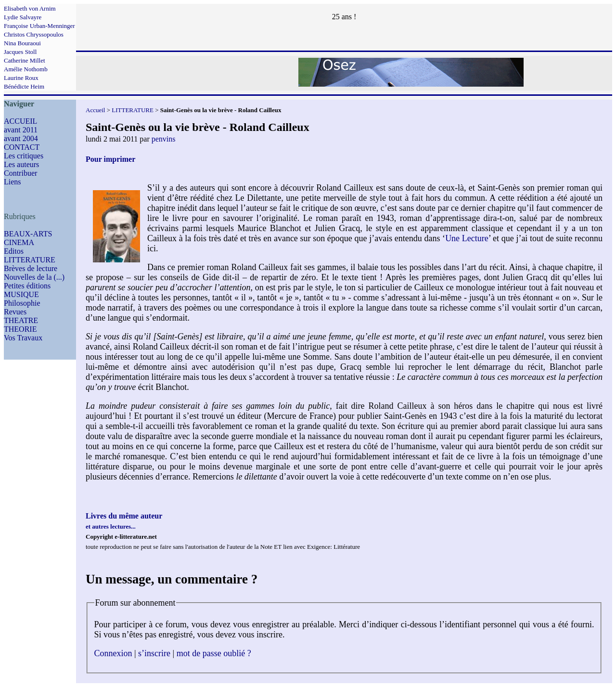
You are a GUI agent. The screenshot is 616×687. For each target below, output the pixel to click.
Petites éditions (27, 286)
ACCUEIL (20, 121)
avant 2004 (21, 138)
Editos (14, 251)
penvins (164, 139)
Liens (13, 182)
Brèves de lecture (31, 268)
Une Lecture (467, 238)
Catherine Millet (25, 60)
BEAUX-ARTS (28, 234)
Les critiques (24, 156)
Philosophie (22, 303)
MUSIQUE (21, 294)
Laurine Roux (21, 78)
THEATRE (21, 320)
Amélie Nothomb (26, 69)
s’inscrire (154, 653)
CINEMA (19, 242)
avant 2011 (21, 130)
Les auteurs (21, 164)
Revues (15, 312)
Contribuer (20, 173)
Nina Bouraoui (22, 43)
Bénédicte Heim (24, 86)
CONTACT (22, 147)
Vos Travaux (23, 338)
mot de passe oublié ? (214, 653)
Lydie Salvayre (23, 17)
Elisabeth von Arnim (30, 8)
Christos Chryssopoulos (34, 34)
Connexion (113, 653)
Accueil (95, 110)
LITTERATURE (30, 260)
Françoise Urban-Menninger (39, 26)
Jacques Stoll (20, 52)
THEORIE (20, 329)
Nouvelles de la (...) (34, 277)
